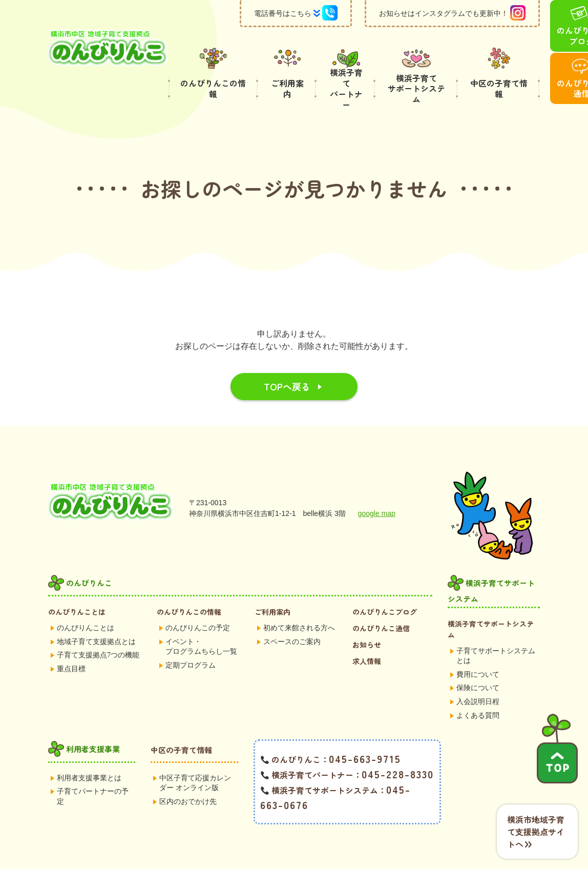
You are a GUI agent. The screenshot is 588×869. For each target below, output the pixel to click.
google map (377, 489)
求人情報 (367, 636)
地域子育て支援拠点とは (96, 617)
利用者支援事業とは (89, 753)
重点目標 (71, 644)
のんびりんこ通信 (381, 604)
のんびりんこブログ (385, 587)
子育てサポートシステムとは (496, 632)
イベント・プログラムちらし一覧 (201, 622)
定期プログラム (191, 641)
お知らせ (367, 620)
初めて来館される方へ (299, 603)
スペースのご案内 (292, 617)
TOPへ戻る (287, 362)
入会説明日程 (478, 677)
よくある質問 (478, 691)
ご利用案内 (272, 587)
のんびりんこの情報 (189, 587)
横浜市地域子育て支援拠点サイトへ (536, 832)
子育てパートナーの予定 (93, 772)
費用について (478, 650)
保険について (478, 663)
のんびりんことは (77, 587)
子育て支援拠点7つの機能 (98, 630)
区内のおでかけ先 (188, 777)
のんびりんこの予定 (198, 603)
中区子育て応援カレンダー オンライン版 (195, 759)
